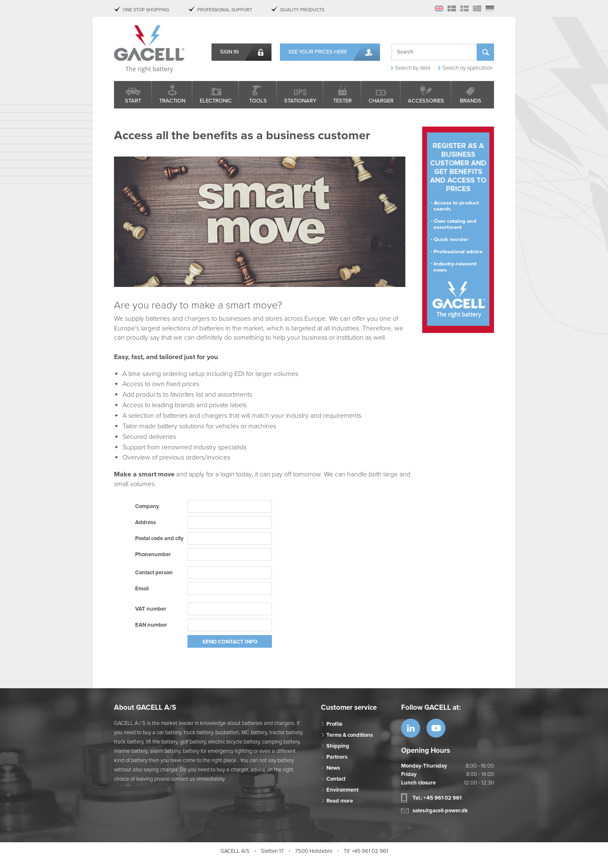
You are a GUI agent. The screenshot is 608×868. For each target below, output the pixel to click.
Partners (337, 757)
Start (133, 101)
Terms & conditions (350, 735)
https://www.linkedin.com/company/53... (411, 728)
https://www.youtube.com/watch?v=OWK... (436, 728)
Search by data (413, 68)
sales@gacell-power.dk (440, 811)
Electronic (216, 101)
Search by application (468, 68)
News (333, 768)
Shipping (338, 746)
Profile (334, 724)
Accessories (426, 101)
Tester (342, 101)
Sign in (229, 52)
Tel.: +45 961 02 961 (437, 798)
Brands (471, 101)
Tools (258, 101)
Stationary (300, 101)
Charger (381, 101)
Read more (340, 801)
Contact (336, 779)
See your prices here (318, 52)
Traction (172, 101)
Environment (342, 790)
